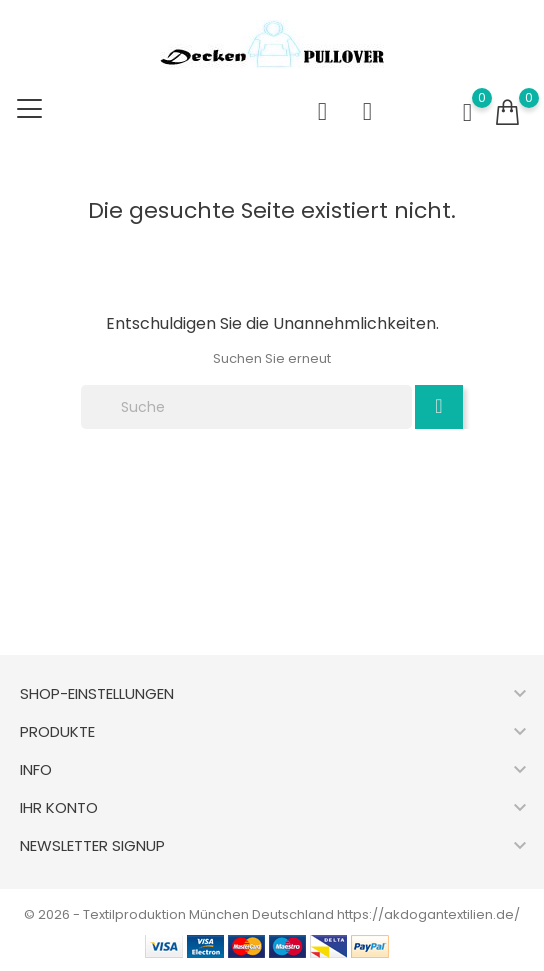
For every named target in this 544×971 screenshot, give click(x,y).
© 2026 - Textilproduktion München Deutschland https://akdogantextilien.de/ (272, 914)
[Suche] (246, 407)
